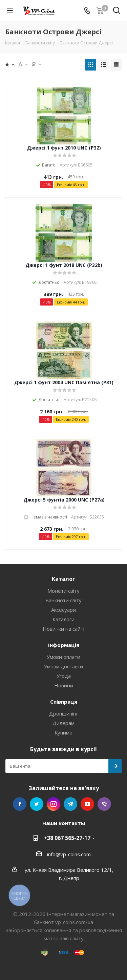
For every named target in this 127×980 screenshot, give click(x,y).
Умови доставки (63, 666)
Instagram (54, 804)
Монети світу (63, 591)
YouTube (87, 804)
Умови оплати (63, 657)
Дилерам (63, 723)
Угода (64, 676)
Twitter (37, 804)
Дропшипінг (64, 713)
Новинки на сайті (63, 629)
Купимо (63, 732)
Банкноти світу (63, 600)
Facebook (20, 804)
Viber (104, 804)
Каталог (63, 579)
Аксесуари (63, 610)
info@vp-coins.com (69, 854)
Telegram (70, 804)
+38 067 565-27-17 (67, 838)
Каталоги (63, 619)
